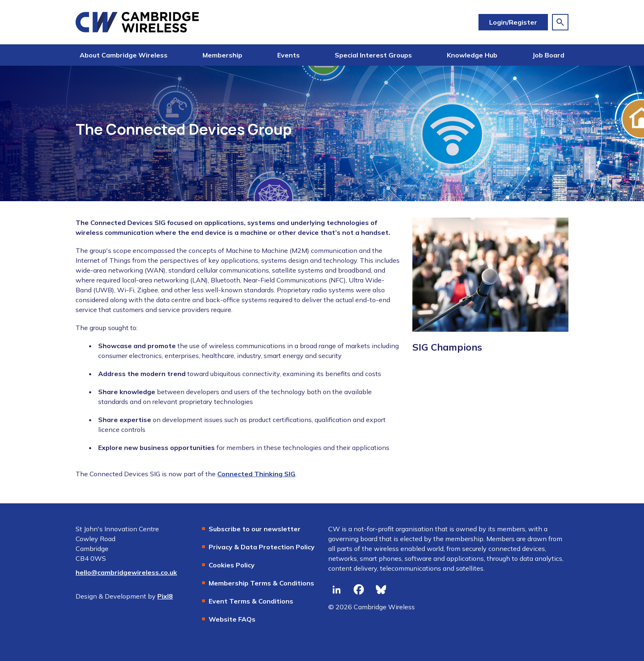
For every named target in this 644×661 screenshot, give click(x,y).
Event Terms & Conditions (251, 601)
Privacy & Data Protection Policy (262, 547)
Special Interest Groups (373, 55)
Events (289, 55)
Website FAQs (232, 619)
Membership (222, 55)
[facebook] (359, 590)
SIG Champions (447, 347)
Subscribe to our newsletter (255, 529)
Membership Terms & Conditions (261, 583)
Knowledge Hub (472, 55)
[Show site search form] (560, 22)
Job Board (548, 55)
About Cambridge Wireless (124, 55)
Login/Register (513, 22)
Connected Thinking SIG (256, 474)
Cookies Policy (232, 565)
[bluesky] (381, 590)
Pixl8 (165, 596)
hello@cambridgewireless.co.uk (126, 572)
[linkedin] (336, 590)
